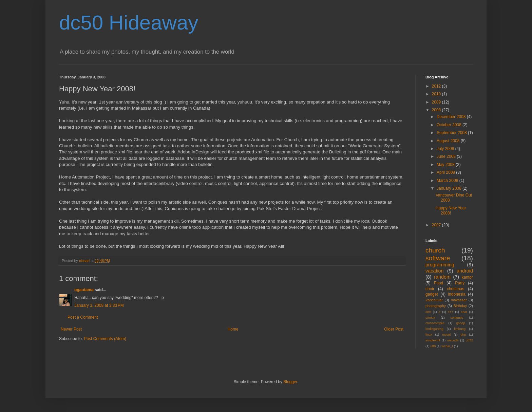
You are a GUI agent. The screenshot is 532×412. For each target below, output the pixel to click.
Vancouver (434, 300)
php (463, 334)
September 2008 (452, 133)
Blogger (290, 382)
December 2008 (452, 117)
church (435, 250)
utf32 (469, 340)
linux (429, 334)
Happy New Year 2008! (451, 210)
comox (430, 317)
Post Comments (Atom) (105, 339)
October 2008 (450, 125)
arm (428, 312)
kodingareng (434, 329)
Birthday (460, 306)
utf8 (433, 346)
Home (233, 329)
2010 (437, 94)
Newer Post (71, 329)
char (464, 312)
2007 (437, 225)
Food (439, 283)
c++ (451, 312)
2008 (437, 110)
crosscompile (435, 323)
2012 (437, 86)
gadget (432, 294)
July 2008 (446, 149)
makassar (459, 300)
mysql (446, 334)
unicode (453, 340)
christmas (455, 289)
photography (436, 306)
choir (430, 289)
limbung (460, 329)
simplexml (433, 340)
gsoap (461, 323)
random (442, 277)
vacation (435, 271)
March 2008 (448, 181)
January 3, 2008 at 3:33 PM (99, 305)
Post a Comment (83, 317)
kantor (467, 277)
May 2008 (446, 165)
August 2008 (449, 141)
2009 (437, 102)
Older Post (394, 329)
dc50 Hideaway (129, 23)
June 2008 (447, 156)
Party (460, 283)
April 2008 (446, 172)
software (438, 258)
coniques (457, 317)
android (465, 271)
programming (440, 265)
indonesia (457, 294)
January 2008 (450, 188)
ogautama (84, 290)
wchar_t (448, 346)
